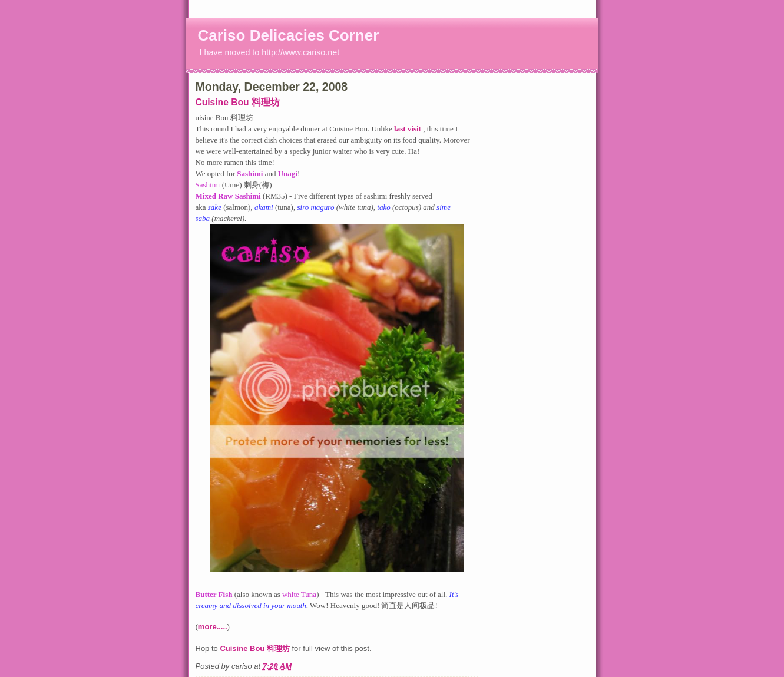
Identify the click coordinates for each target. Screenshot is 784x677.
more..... (213, 627)
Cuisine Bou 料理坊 (238, 102)
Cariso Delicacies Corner (289, 35)
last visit (408, 129)
